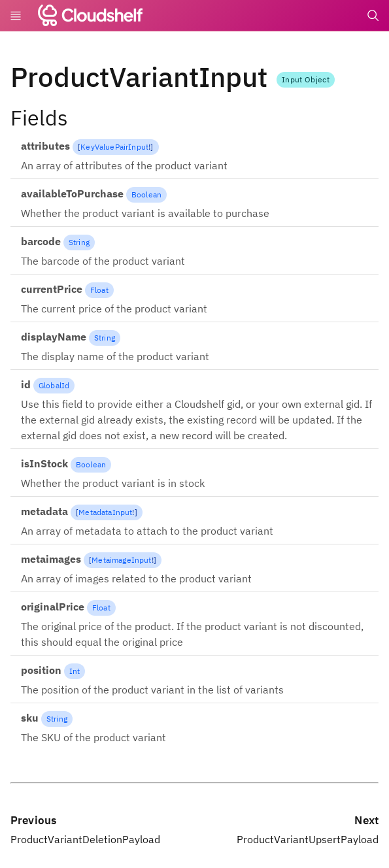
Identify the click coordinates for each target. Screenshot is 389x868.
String (79, 242)
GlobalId (54, 385)
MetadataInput (105, 512)
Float (99, 290)
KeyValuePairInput (114, 147)
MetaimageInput (121, 560)
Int (75, 671)
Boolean (146, 194)
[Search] (373, 16)
